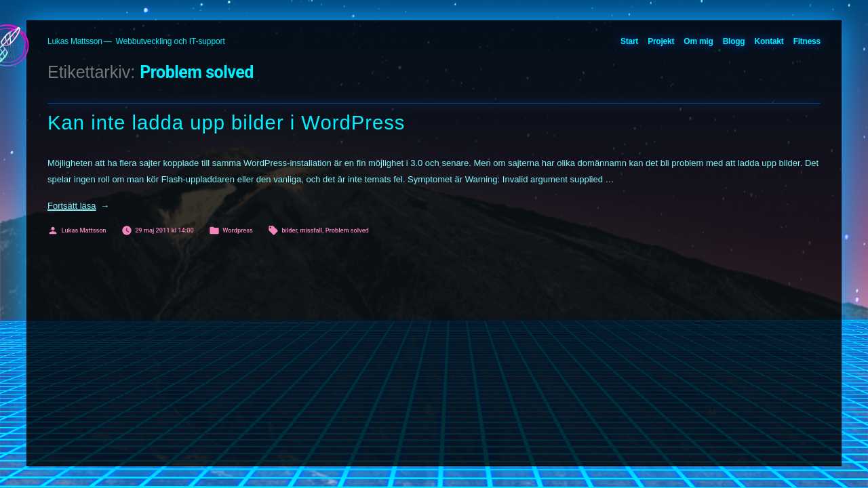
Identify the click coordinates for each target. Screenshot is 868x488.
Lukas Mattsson (75, 41)
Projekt (661, 41)
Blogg (734, 41)
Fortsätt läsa (78, 206)
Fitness (807, 41)
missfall (311, 230)
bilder (289, 230)
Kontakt (769, 41)
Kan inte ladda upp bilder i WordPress (226, 123)
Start (629, 41)
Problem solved (347, 230)
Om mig (698, 41)
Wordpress (237, 230)
